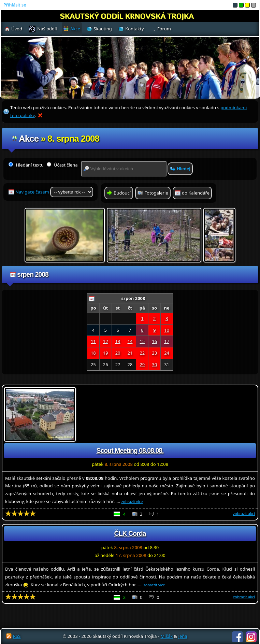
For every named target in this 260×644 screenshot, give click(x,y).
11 (93, 341)
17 (167, 341)
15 (142, 341)
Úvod (17, 29)
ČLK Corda (130, 533)
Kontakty (134, 29)
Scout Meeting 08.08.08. (130, 450)
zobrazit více (132, 502)
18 (93, 353)
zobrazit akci (244, 513)
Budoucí (122, 193)
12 (106, 341)
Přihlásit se (15, 5)
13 (118, 341)
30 (154, 364)
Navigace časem (54, 192)
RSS (17, 636)
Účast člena (62, 165)
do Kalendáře (196, 193)
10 (167, 330)
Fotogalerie (156, 193)
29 (142, 364)
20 (118, 353)
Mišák (167, 636)
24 (167, 353)
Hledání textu (26, 165)
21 (130, 353)
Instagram (251, 637)
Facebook (237, 637)
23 (154, 353)
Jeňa (183, 636)
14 (130, 341)
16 (154, 341)
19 (106, 353)
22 (142, 353)
